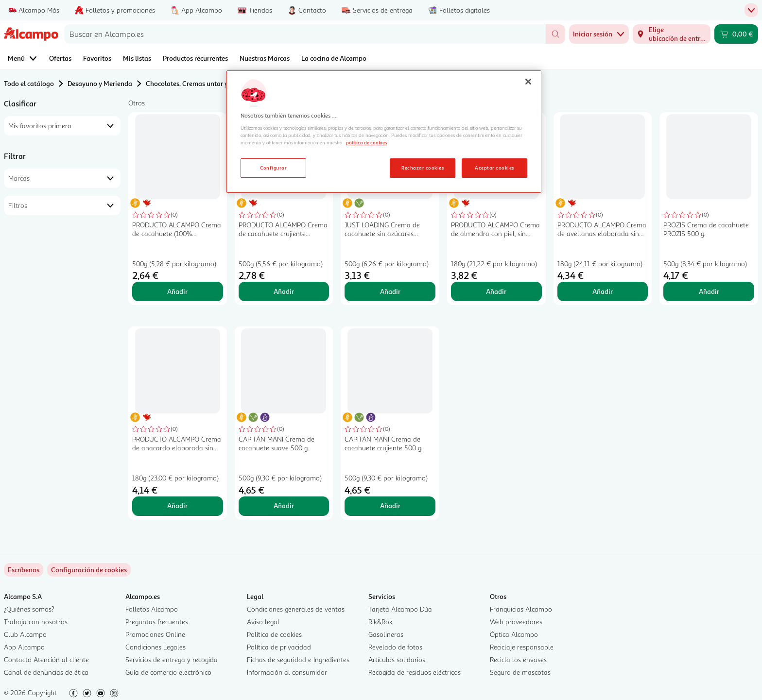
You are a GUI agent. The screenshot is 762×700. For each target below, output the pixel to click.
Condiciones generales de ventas (296, 609)
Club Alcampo (25, 634)
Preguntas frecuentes (157, 622)
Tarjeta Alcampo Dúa (400, 609)
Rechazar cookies (423, 168)
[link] (89, 570)
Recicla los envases (518, 659)
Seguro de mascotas (520, 672)
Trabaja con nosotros (36, 622)
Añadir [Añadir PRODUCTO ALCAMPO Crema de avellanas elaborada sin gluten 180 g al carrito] (603, 291)
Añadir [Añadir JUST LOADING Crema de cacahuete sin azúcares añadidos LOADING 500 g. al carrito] (390, 291)
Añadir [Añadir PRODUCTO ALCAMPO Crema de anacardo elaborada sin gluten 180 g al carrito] (177, 505)
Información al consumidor (287, 672)
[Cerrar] (528, 82)
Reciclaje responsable (522, 647)
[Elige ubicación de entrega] (672, 34)
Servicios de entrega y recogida (172, 659)
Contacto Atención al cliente (46, 659)
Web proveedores (516, 622)
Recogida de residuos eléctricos (415, 672)
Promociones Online (155, 634)
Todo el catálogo (29, 83)
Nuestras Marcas (265, 58)
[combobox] (305, 34)
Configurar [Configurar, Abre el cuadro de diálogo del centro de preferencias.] (273, 168)
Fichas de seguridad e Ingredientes (298, 659)
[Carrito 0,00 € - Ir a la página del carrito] (736, 34)
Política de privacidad (279, 647)
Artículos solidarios (397, 659)
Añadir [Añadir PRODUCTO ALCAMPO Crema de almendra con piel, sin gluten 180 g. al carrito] (496, 291)
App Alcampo (24, 647)
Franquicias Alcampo (521, 609)
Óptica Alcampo (514, 634)
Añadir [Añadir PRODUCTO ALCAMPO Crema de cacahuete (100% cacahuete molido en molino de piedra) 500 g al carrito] (177, 291)
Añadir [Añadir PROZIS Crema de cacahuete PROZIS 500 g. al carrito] (709, 291)
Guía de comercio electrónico (168, 672)
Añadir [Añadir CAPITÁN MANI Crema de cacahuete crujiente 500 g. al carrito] (390, 505)
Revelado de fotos (395, 647)
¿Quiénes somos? (29, 609)
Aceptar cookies (494, 168)
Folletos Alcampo (152, 609)
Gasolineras (386, 634)
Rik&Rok (381, 622)
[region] (384, 132)
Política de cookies (274, 634)
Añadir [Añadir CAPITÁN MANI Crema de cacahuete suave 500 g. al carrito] (284, 505)
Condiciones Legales (156, 647)
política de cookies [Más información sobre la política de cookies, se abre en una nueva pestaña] (366, 142)
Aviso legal (263, 622)
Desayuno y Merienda (100, 83)
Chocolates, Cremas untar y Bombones (204, 83)
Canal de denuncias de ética (46, 672)
